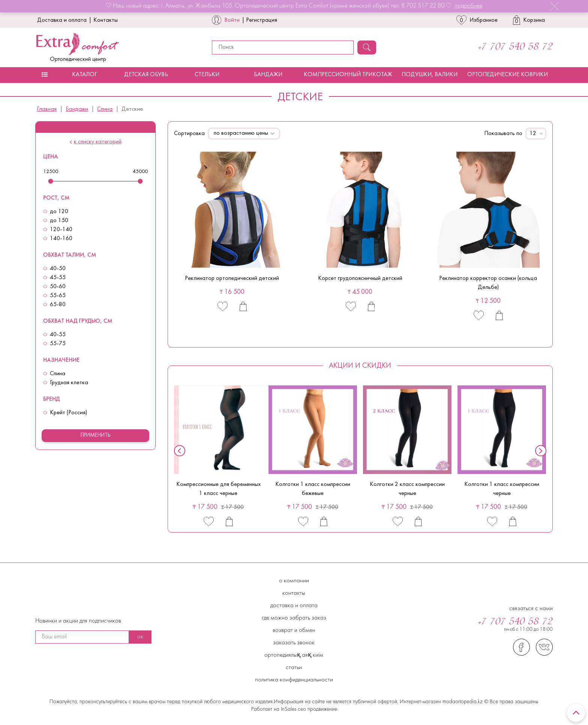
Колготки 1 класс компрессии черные (502, 489)
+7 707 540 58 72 (515, 47)
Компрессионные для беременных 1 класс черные (218, 489)
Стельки (207, 75)
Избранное (477, 20)
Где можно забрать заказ (294, 618)
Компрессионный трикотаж (348, 75)
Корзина (529, 20)
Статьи (294, 668)
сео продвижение (317, 709)
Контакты (106, 20)
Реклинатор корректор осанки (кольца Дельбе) (488, 283)
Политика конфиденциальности (294, 680)
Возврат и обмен (294, 630)
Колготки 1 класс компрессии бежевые (313, 489)
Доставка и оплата (62, 20)
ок (140, 637)
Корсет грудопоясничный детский (360, 278)
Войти (232, 20)
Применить (96, 435)
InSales (289, 709)
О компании (294, 581)
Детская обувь (146, 75)
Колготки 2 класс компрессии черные (407, 489)
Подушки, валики (430, 75)
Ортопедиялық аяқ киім (294, 655)
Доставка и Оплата (294, 606)
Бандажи (268, 75)
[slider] (51, 181)
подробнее (469, 6)
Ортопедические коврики (508, 75)
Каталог (85, 75)
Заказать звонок (294, 643)
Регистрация (262, 20)
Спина (105, 109)
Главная (47, 109)
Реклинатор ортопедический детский (232, 278)
